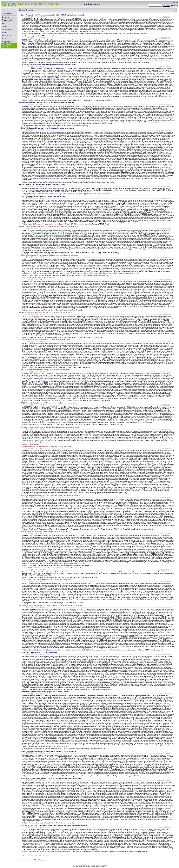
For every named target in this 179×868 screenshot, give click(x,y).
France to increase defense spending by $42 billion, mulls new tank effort (46, 340)
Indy (3, 23)
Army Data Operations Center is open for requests (38, 278)
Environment (7, 20)
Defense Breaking (26, 10)
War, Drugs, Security (7, 46)
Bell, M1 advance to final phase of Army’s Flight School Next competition (46, 532)
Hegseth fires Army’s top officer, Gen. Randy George (39, 652)
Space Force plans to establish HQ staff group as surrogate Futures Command (48, 751)
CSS (105, 865)
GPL (93, 865)
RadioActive (7, 35)
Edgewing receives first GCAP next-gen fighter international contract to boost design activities (54, 825)
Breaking (5, 17)
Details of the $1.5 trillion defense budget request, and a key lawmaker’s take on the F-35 (51, 568)
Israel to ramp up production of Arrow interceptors (39, 36)
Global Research (40, 860)
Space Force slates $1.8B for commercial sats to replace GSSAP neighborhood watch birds (53, 15)
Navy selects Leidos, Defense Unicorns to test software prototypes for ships (48, 102)
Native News (7, 29)
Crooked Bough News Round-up (39, 4)
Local (4, 26)
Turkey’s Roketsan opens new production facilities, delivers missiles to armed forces (49, 255)
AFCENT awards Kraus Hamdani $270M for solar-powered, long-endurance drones (49, 403)
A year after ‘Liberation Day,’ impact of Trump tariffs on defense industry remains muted (51, 778)
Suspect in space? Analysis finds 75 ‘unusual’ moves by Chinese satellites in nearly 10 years (52, 605)
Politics (5, 32)
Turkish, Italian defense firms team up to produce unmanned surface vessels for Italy (50, 226)
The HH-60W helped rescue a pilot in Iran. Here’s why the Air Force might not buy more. (51, 495)
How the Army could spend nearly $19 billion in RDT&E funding (43, 196)
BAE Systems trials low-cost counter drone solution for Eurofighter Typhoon (46, 312)
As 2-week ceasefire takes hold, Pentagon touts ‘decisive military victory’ (45, 370)
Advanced (174, 5)
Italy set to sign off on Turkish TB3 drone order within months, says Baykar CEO (48, 580)
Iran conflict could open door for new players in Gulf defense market (45, 692)
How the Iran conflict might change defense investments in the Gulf (45, 184)
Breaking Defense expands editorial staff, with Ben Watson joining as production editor (50, 427)
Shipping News (8, 42)
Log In (176, 2)
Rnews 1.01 (75, 865)
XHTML (101, 865)
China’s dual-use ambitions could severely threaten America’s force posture (47, 128)
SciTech (5, 38)
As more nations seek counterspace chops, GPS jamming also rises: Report (47, 446)
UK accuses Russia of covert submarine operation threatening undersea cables (49, 65)
